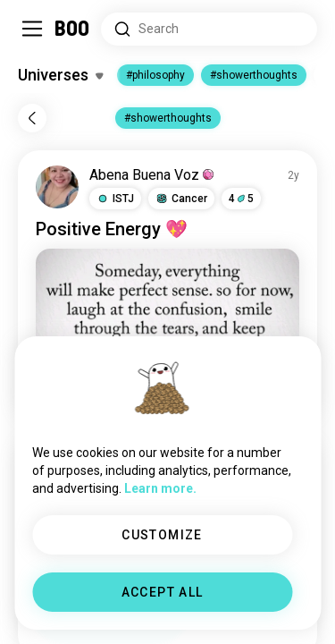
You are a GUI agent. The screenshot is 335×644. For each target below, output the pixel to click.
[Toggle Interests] (60, 75)
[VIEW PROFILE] (57, 187)
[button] (115, 199)
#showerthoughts (254, 75)
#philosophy (155, 75)
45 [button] (241, 199)
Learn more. (160, 488)
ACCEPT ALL (163, 592)
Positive (68, 229)
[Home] (73, 29)
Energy (133, 229)
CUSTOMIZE (162, 535)
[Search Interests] (209, 29)
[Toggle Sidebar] (32, 29)
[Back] (32, 118)
